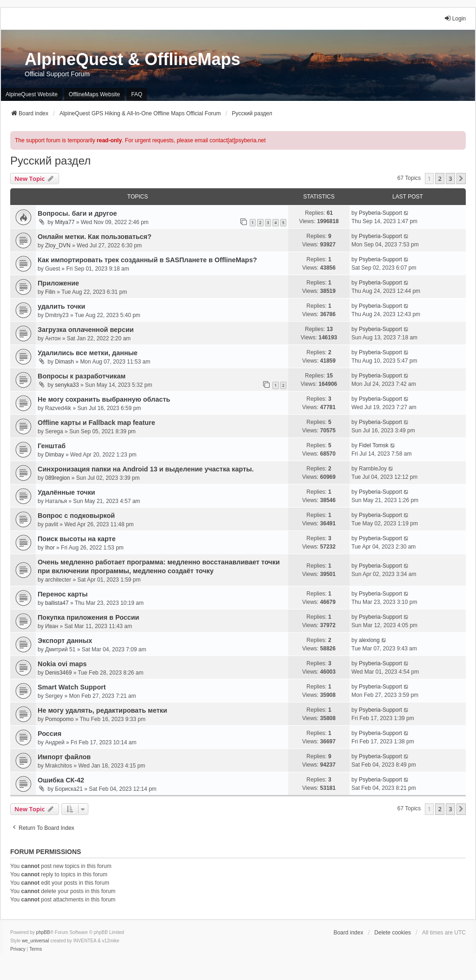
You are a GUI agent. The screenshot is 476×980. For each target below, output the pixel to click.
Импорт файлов (64, 757)
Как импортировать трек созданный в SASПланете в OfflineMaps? (147, 260)
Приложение (58, 283)
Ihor (50, 548)
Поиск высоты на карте (77, 539)
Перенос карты (63, 594)
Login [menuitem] (455, 18)
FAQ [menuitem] (137, 94)
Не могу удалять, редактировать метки (102, 710)
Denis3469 (58, 673)
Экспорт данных (65, 641)
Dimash (64, 362)
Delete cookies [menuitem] (393, 933)
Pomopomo (59, 719)
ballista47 (57, 603)
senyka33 (67, 385)
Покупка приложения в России (88, 617)
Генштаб (52, 446)
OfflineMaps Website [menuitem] (94, 94)
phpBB (43, 932)
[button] (461, 179)
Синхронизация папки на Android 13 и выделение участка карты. (146, 469)
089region (57, 478)
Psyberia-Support (380, 213)
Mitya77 (65, 222)
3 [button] (450, 179)
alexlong (369, 640)
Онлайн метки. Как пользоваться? (95, 237)
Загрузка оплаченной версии (86, 330)
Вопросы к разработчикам (82, 376)
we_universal (35, 941)
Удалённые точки (66, 492)
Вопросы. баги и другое (77, 213)
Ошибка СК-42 (61, 780)
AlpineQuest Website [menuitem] (32, 94)
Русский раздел (50, 161)
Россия (50, 734)
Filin (50, 292)
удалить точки (61, 306)
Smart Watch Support (72, 687)
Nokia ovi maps (62, 664)
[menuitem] (18, 949)
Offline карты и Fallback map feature (96, 423)
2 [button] (440, 179)
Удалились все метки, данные (88, 353)
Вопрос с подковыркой (76, 516)
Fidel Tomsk (374, 445)
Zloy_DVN (58, 245)
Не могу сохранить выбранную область (104, 399)
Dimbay (55, 455)
